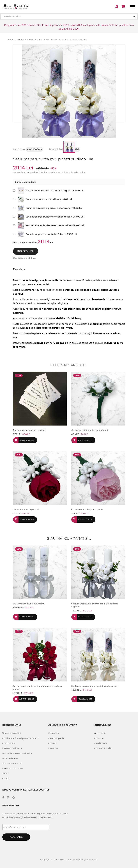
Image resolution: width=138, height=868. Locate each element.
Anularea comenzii (12, 763)
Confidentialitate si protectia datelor (21, 738)
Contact (52, 743)
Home (12, 40)
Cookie (6, 779)
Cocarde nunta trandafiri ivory (43, 199)
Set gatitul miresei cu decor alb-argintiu (49, 191)
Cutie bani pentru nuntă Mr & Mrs (45, 234)
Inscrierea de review (12, 768)
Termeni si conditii (12, 733)
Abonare (16, 837)
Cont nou (99, 738)
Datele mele (101, 743)
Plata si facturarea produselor (17, 753)
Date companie (56, 738)
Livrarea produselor (12, 748)
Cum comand (9, 743)
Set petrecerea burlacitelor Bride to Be (48, 217)
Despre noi (54, 733)
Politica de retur (10, 758)
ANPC (5, 773)
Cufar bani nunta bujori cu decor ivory (48, 208)
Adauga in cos (27, 440)
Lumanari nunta (36, 40)
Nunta (22, 40)
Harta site (53, 748)
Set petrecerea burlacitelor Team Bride (48, 225)
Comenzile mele (103, 748)
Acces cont (100, 733)
